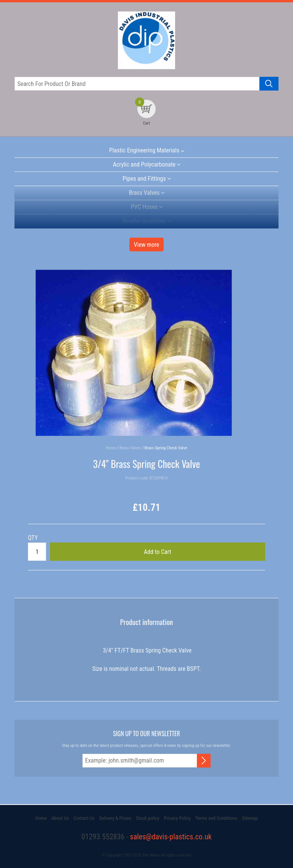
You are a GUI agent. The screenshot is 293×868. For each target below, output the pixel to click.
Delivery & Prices (115, 818)
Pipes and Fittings (144, 179)
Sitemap (250, 818)
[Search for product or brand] (137, 84)
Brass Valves (144, 193)
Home (41, 818)
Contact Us (84, 818)
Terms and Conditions (216, 818)
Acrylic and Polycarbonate (144, 164)
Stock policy (147, 818)
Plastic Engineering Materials (144, 150)
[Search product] (269, 84)
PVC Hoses (144, 207)
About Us (60, 818)
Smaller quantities (144, 221)
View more (147, 245)
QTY (33, 538)
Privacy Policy (177, 818)
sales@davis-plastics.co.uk (171, 837)
